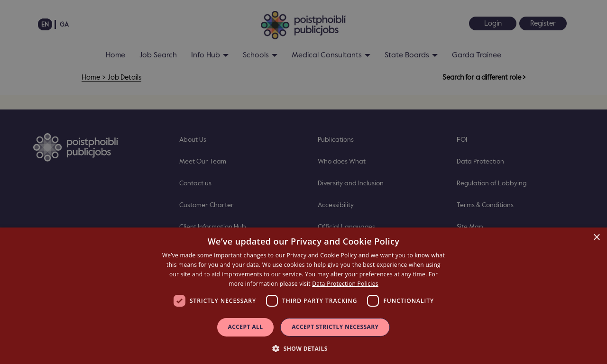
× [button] (596, 238)
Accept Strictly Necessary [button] (335, 327)
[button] (303, 348)
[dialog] (303, 296)
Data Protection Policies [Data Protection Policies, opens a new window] (345, 284)
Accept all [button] (246, 327)
